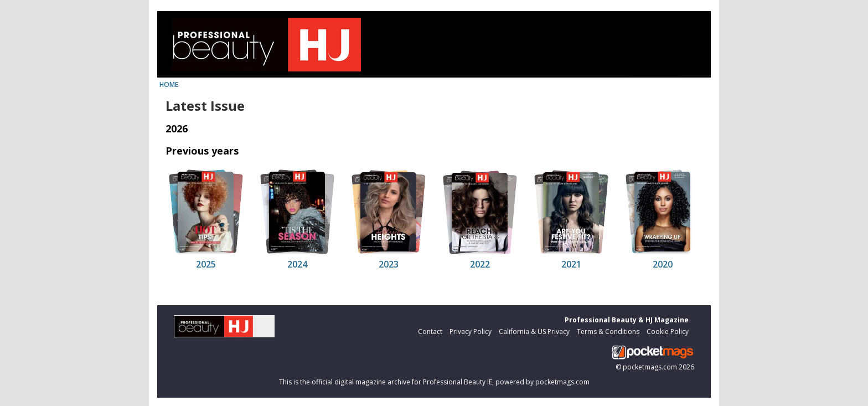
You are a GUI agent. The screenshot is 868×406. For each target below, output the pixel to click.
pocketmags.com (650, 367)
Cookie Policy (668, 332)
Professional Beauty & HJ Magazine (627, 320)
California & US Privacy (534, 332)
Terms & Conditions (608, 332)
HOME (169, 84)
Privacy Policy (471, 332)
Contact (430, 332)
